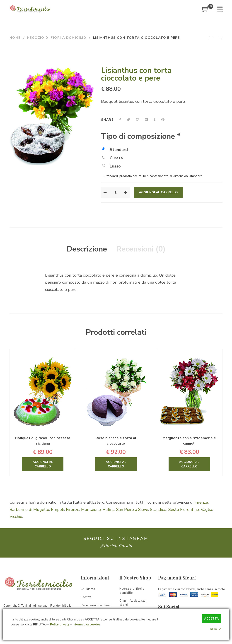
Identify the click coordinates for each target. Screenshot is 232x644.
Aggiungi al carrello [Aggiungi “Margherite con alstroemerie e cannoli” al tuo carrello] (189, 464)
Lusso (111, 166)
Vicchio (16, 517)
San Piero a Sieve (132, 510)
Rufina (109, 510)
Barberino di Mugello (29, 510)
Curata (112, 158)
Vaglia (206, 510)
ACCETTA (211, 619)
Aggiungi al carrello (158, 192)
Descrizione (87, 249)
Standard (115, 150)
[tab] (87, 249)
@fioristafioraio (116, 546)
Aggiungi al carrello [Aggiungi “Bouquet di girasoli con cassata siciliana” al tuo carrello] (43, 464)
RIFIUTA (216, 629)
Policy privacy (60, 625)
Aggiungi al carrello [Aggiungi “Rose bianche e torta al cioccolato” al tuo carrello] (116, 464)
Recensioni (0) (141, 249)
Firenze (201, 502)
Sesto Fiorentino (184, 510)
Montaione (91, 510)
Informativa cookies (86, 625)
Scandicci (158, 510)
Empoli (58, 510)
